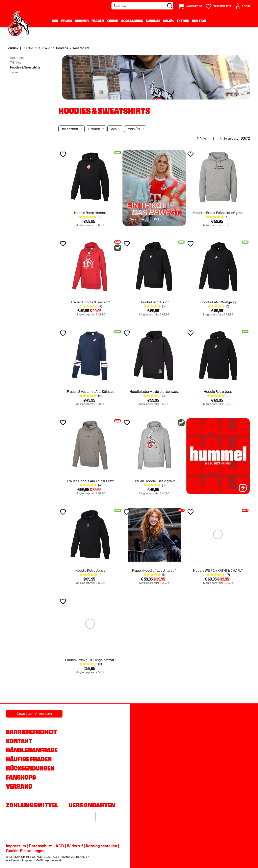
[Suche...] (142, 6)
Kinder (112, 21)
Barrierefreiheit (31, 732)
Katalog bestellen (101, 846)
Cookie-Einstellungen (25, 851)
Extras (183, 21)
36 (243, 138)
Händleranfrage (32, 750)
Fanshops (21, 777)
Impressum (16, 846)
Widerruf (75, 846)
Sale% (168, 21)
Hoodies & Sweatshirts (25, 67)
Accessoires (132, 21)
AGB (60, 846)
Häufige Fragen (29, 759)
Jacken (15, 72)
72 (248, 138)
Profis (67, 21)
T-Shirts (15, 63)
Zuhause (153, 21)
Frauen (98, 21)
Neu (55, 21)
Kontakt (19, 741)
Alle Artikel (17, 58)
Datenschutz (40, 846)
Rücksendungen (30, 768)
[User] (242, 5)
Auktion (199, 21)
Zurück (13, 48)
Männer (82, 21)
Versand (19, 786)
